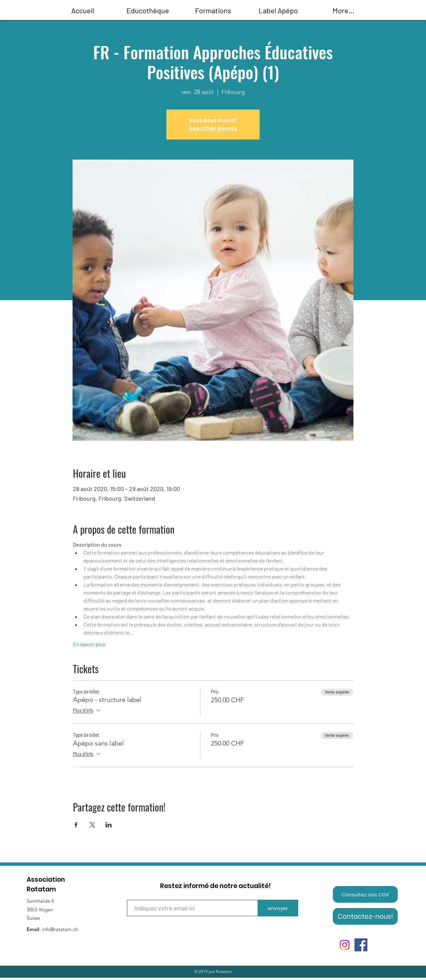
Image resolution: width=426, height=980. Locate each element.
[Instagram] (345, 945)
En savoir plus (89, 644)
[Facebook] (361, 945)
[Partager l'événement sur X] (92, 825)
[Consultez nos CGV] (365, 894)
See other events (213, 128)
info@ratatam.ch (60, 929)
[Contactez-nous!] (365, 916)
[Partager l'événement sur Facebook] (76, 825)
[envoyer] (278, 908)
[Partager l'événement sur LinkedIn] (109, 825)
